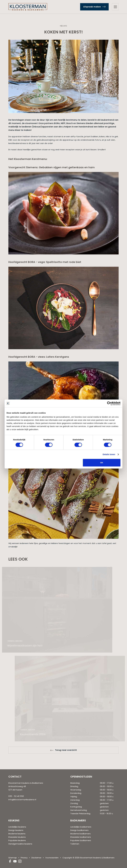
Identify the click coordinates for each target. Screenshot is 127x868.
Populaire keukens (17, 840)
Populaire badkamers (81, 840)
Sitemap (13, 858)
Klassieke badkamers (81, 837)
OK (102, 463)
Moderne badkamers (80, 834)
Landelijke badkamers (81, 827)
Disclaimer (36, 858)
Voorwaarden (52, 858)
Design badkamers (79, 830)
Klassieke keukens (17, 837)
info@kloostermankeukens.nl (22, 800)
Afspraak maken (92, 7)
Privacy (24, 858)
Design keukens (16, 830)
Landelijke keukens (17, 827)
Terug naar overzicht (66, 750)
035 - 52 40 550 (16, 796)
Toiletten (75, 844)
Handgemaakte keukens (20, 844)
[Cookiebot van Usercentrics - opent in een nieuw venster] (109, 403)
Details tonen (109, 454)
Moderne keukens (17, 834)
